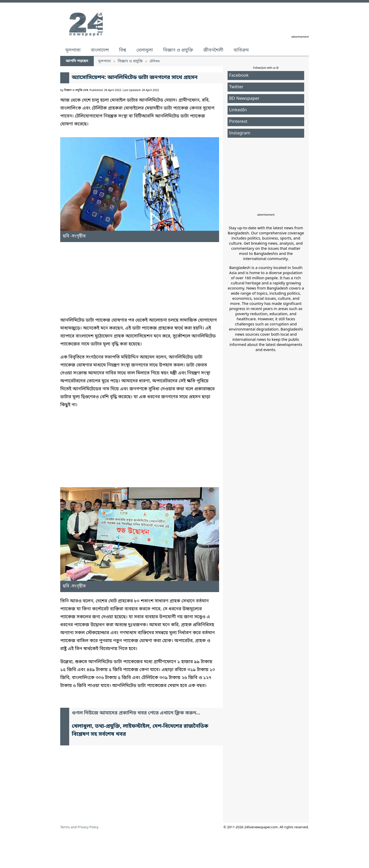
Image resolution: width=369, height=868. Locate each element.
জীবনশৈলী (213, 50)
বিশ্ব (122, 50)
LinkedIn (238, 110)
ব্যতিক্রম (241, 50)
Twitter (236, 87)
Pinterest (238, 122)
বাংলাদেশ (100, 50)
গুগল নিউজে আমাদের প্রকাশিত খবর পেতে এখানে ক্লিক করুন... (136, 713)
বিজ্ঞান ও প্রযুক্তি (178, 50)
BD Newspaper (244, 99)
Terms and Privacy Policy (79, 827)
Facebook (239, 76)
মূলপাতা (73, 50)
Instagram (240, 133)
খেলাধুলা (145, 50)
